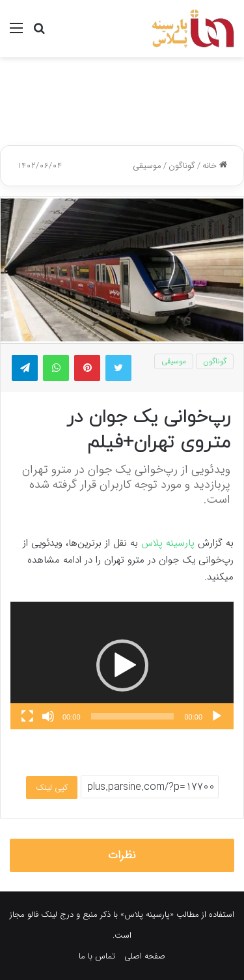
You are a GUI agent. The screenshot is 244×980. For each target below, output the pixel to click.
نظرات (122, 855)
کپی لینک (52, 788)
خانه (215, 166)
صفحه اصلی (145, 956)
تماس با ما (97, 956)
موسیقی (147, 166)
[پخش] (217, 716)
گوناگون (182, 166)
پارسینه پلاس (168, 543)
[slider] (133, 716)
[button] (122, 665)
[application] (122, 665)
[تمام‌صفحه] (27, 716)
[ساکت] (48, 716)
